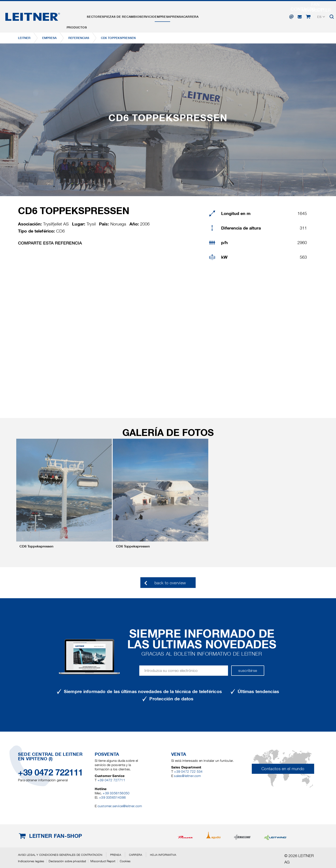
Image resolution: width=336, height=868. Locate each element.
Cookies (125, 861)
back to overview (170, 583)
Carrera (227, 16)
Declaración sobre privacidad (67, 861)
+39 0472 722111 (50, 772)
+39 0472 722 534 (188, 772)
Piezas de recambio (136, 16)
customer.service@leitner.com (120, 806)
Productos (80, 16)
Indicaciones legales (31, 861)
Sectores (104, 16)
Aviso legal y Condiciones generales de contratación (60, 855)
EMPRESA (187, 16)
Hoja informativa (163, 855)
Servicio (166, 16)
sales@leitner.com (187, 776)
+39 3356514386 (112, 797)
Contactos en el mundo (283, 769)
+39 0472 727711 (111, 780)
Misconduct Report (103, 861)
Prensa (207, 16)
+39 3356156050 (116, 793)
